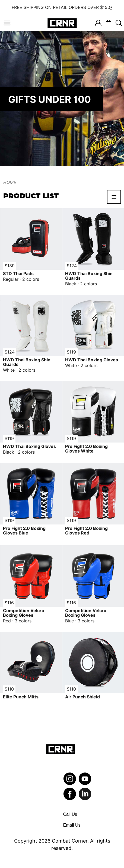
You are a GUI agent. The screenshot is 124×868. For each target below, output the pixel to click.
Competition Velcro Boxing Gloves (24, 613)
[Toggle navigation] (7, 23)
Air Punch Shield (82, 697)
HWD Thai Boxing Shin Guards (89, 276)
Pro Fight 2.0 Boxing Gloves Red (86, 531)
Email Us (72, 825)
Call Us (70, 814)
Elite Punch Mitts (21, 697)
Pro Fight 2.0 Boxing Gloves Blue (24, 531)
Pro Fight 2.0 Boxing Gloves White (86, 449)
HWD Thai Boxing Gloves (92, 360)
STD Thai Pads (18, 274)
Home (10, 182)
